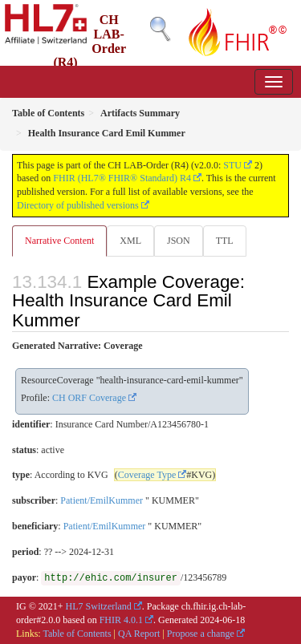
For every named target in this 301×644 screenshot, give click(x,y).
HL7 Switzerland (99, 606)
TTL (225, 241)
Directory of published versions (78, 205)
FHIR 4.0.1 (121, 620)
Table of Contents (77, 634)
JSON (179, 241)
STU (232, 165)
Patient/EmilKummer (102, 500)
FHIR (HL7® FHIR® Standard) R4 (122, 178)
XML (130, 241)
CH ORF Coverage (89, 398)
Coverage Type (147, 475)
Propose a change (201, 634)
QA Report (139, 634)
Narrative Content (59, 241)
